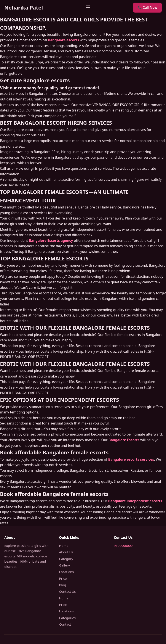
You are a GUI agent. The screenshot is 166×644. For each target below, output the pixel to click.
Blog (62, 585)
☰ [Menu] (88, 7)
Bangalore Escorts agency (51, 240)
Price (63, 578)
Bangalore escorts (64, 40)
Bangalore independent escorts (135, 501)
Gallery (64, 565)
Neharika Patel (24, 7)
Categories (67, 618)
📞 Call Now (147, 7)
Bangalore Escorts (124, 440)
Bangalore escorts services (131, 459)
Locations (66, 572)
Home (64, 546)
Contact (65, 624)
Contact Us (67, 591)
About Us (66, 552)
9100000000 (123, 546)
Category (66, 559)
